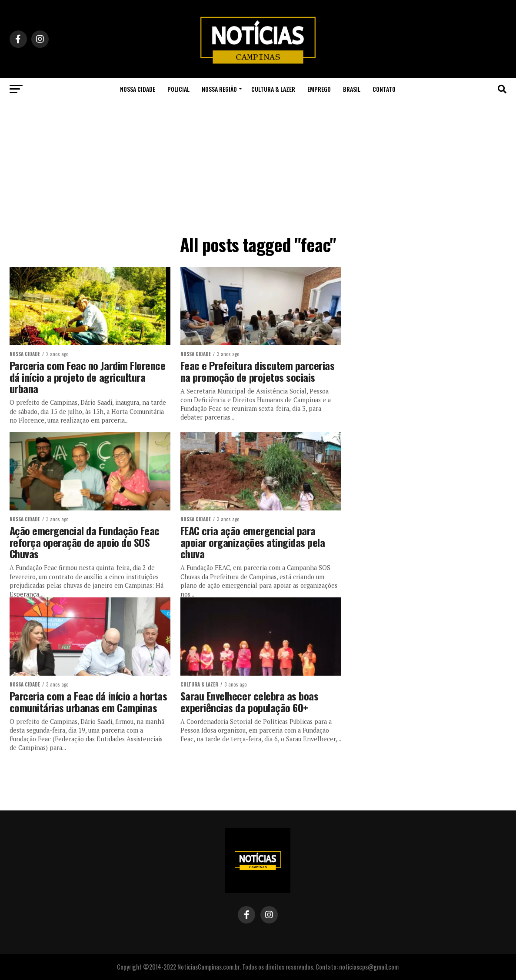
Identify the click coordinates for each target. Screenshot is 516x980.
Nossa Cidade (138, 89)
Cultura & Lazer (273, 89)
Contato (384, 89)
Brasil (352, 89)
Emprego (319, 89)
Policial (178, 89)
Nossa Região (219, 89)
